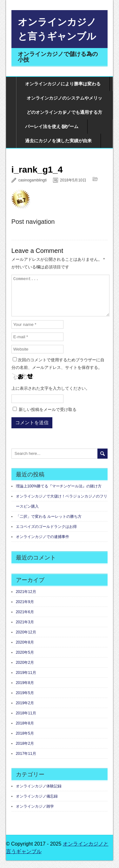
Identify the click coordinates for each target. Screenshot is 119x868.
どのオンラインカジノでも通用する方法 (64, 115)
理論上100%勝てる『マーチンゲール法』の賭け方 (59, 494)
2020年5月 (25, 660)
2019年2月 (25, 711)
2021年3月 (25, 630)
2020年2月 (25, 670)
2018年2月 (25, 751)
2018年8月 (25, 731)
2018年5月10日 (73, 180)
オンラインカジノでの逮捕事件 (43, 544)
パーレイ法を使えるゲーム (52, 126)
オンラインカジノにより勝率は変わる (63, 84)
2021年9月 (25, 609)
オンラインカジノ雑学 (35, 814)
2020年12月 (26, 640)
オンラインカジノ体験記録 (39, 794)
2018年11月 (26, 721)
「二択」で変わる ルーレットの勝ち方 (49, 524)
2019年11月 (26, 680)
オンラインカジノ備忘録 (37, 804)
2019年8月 (25, 690)
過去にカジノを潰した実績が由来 (58, 141)
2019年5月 (25, 700)
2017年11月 (26, 761)
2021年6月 (25, 620)
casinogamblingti (33, 180)
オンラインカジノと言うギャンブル (57, 29)
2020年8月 (25, 650)
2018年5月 (25, 741)
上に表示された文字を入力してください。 (51, 396)
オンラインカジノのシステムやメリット (64, 100)
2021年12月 (26, 599)
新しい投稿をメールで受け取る (48, 417)
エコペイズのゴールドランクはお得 (46, 534)
